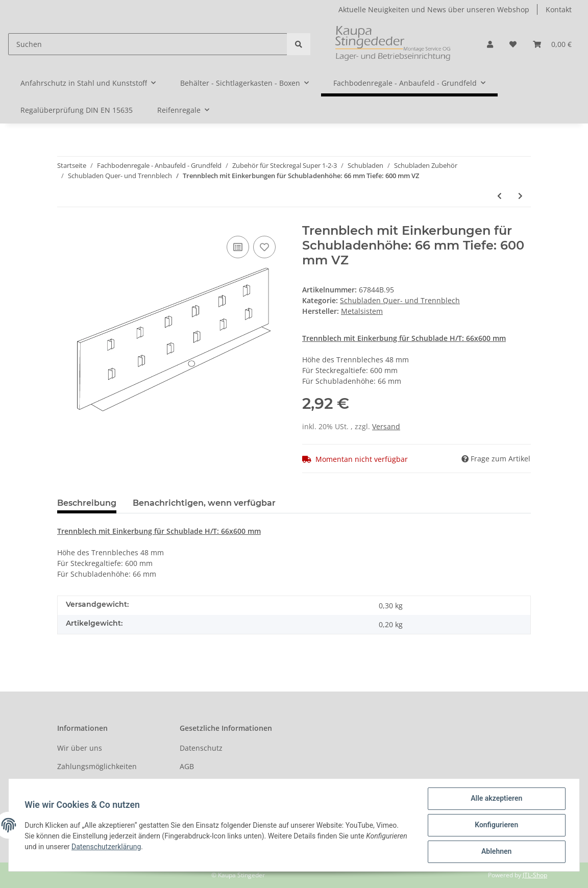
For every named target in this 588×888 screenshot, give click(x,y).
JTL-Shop (535, 875)
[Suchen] (148, 44)
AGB (187, 766)
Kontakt (559, 9)
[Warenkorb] (552, 44)
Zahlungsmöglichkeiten (97, 766)
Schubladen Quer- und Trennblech (400, 300)
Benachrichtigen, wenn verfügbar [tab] (204, 503)
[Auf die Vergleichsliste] (238, 247)
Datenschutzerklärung (107, 847)
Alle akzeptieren (496, 799)
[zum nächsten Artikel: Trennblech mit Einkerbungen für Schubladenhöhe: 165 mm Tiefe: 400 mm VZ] (520, 196)
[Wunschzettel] (513, 44)
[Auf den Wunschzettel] (264, 247)
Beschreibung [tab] (87, 503)
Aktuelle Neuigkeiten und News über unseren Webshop (434, 9)
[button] (490, 44)
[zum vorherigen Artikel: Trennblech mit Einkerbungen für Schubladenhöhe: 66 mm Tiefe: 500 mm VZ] (499, 196)
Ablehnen (496, 852)
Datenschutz (201, 748)
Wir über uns (80, 748)
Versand (386, 426)
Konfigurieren (496, 825)
